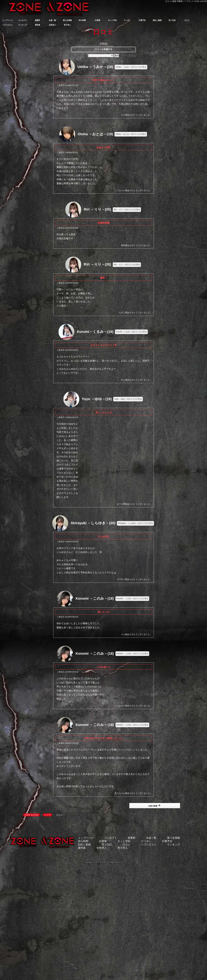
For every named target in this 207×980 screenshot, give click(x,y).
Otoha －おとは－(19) (95, 134)
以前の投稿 (154, 805)
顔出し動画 (157, 20)
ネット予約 (112, 20)
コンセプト (23, 20)
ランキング (23, 25)
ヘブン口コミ (7, 25)
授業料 (37, 20)
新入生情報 (67, 20)
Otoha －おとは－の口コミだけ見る (131, 134)
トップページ (7, 20)
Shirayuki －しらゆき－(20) (93, 523)
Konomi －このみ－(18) (95, 598)
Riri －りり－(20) (97, 209)
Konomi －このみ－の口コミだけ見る (132, 599)
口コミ (187, 20)
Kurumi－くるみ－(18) (95, 332)
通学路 (37, 25)
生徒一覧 (52, 20)
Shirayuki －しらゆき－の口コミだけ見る (135, 523)
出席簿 (97, 20)
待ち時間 (82, 20)
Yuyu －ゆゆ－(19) (97, 399)
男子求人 (67, 25)
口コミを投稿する (103, 49)
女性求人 (52, 25)
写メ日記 (172, 20)
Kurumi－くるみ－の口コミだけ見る (131, 332)
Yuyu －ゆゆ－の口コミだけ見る (128, 399)
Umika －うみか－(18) (95, 67)
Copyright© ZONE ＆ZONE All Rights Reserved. (103, 862)
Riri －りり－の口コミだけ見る (127, 210)
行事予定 (142, 20)
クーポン (127, 20)
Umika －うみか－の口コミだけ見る (131, 67)
